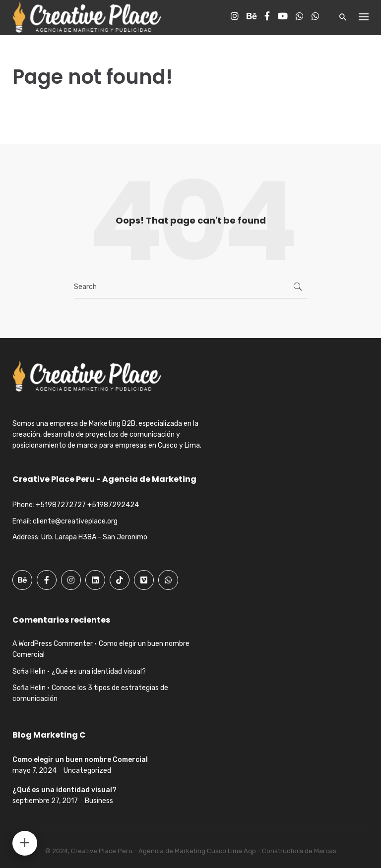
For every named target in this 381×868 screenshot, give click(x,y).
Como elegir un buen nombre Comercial (80, 760)
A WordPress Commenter (53, 644)
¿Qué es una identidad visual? (99, 671)
